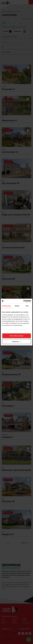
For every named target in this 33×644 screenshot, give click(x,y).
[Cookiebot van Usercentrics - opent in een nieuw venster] (23, 301)
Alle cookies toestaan (17, 336)
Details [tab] (17, 306)
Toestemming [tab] (6, 306)
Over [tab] (27, 306)
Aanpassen (17, 341)
